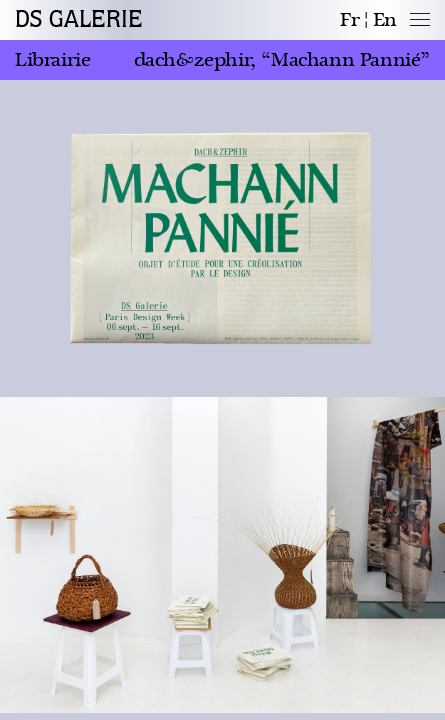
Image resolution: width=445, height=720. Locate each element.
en (385, 20)
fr (349, 20)
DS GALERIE (79, 20)
